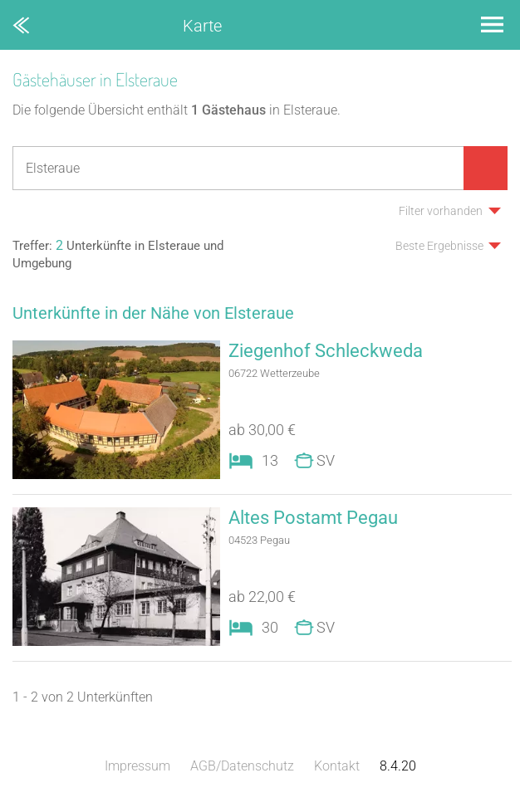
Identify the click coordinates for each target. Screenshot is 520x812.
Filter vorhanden (441, 211)
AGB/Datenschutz (242, 766)
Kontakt (337, 766)
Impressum (137, 766)
